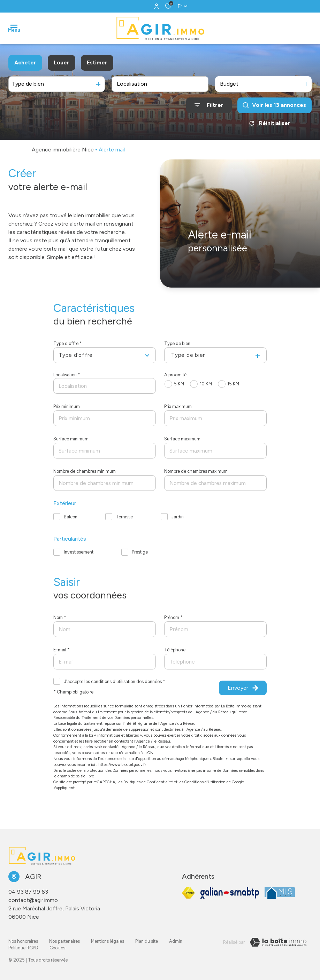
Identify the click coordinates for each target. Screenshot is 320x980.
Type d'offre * (68, 343)
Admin (176, 941)
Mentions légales (108, 941)
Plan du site (147, 941)
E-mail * (62, 650)
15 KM (233, 384)
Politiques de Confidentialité (148, 782)
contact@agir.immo (33, 900)
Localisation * (67, 375)
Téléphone (175, 650)
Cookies (57, 948)
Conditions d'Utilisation (205, 782)
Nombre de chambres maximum (196, 471)
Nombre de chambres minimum (85, 471)
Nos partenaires (64, 941)
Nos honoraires (23, 941)
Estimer (97, 62)
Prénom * (173, 617)
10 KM (206, 384)
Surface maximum (182, 439)
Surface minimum (71, 439)
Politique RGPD (23, 948)
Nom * (60, 617)
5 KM (179, 384)
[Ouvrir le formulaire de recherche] (209, 105)
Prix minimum (67, 406)
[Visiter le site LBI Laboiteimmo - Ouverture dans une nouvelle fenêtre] (278, 942)
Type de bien (177, 343)
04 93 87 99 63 (28, 892)
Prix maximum (178, 406)
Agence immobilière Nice (63, 150)
